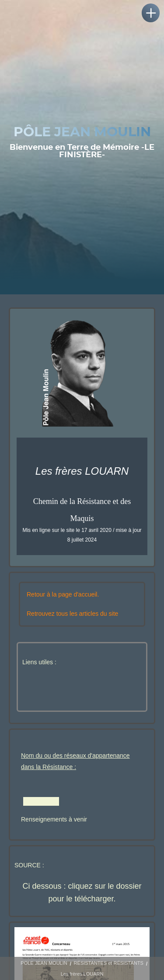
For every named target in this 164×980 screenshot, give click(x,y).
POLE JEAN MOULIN (44, 963)
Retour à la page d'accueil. (63, 594)
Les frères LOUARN (82, 974)
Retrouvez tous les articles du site (72, 614)
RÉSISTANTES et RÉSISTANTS (109, 963)
